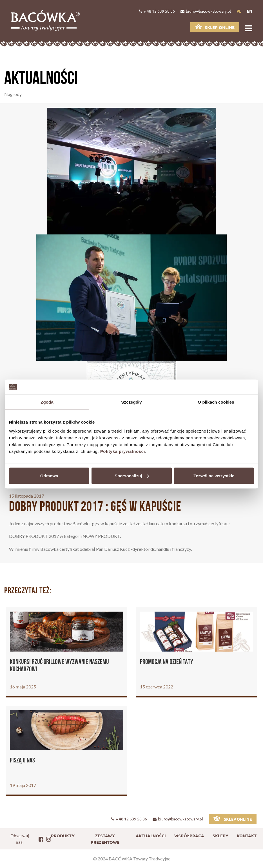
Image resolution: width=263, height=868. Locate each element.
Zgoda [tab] (47, 402)
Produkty (63, 836)
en (250, 11)
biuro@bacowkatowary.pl (206, 11)
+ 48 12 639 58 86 (157, 11)
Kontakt (247, 836)
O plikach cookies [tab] (216, 402)
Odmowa (49, 476)
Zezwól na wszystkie (214, 476)
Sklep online (215, 27)
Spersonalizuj (132, 476)
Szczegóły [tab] (131, 402)
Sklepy (220, 836)
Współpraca (189, 836)
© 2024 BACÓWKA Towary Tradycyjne (132, 859)
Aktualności (151, 836)
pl (239, 11)
